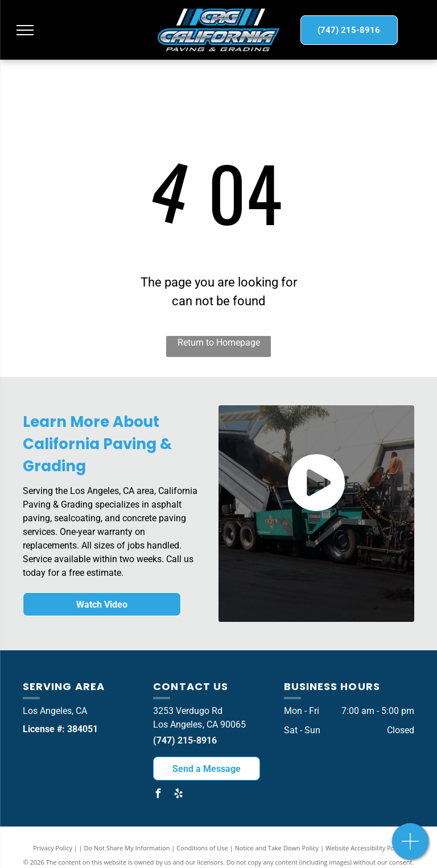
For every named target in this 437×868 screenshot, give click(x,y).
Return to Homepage (219, 342)
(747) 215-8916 (185, 740)
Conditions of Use (202, 848)
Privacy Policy (53, 848)
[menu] (25, 30)
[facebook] (158, 795)
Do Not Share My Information (127, 848)
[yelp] (178, 795)
